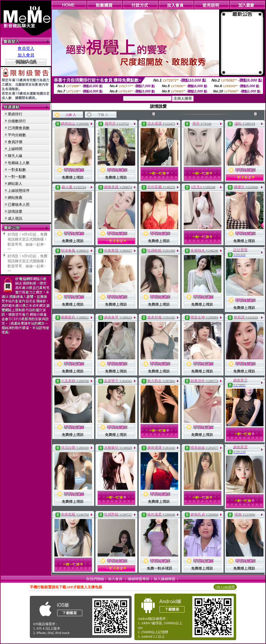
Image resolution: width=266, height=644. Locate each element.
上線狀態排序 (19, 191)
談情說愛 (15, 211)
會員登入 (26, 48)
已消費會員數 (19, 128)
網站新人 (15, 184)
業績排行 (15, 114)
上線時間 (15, 149)
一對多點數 (17, 170)
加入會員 (26, 55)
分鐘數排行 (17, 121)
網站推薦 (15, 198)
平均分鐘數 (17, 135)
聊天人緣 (15, 156)
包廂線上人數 (19, 163)
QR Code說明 (225, 587)
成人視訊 (15, 218)
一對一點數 (17, 177)
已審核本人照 (19, 205)
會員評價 (15, 142)
